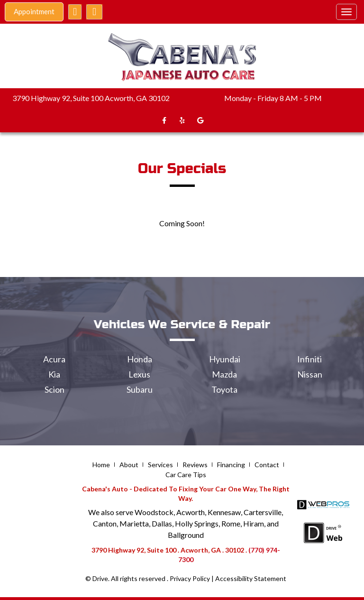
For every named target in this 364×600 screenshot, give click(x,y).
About (129, 465)
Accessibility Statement (251, 578)
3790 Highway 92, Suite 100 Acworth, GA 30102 (91, 98)
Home (101, 465)
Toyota (224, 389)
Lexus (139, 374)
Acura (54, 359)
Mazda (224, 374)
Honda (140, 359)
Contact (267, 465)
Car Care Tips (186, 475)
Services (160, 465)
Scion (55, 389)
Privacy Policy (190, 578)
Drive (100, 578)
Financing (231, 465)
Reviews (195, 465)
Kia (54, 374)
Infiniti (309, 359)
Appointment (34, 11)
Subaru (140, 389)
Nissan (310, 374)
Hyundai (225, 359)
